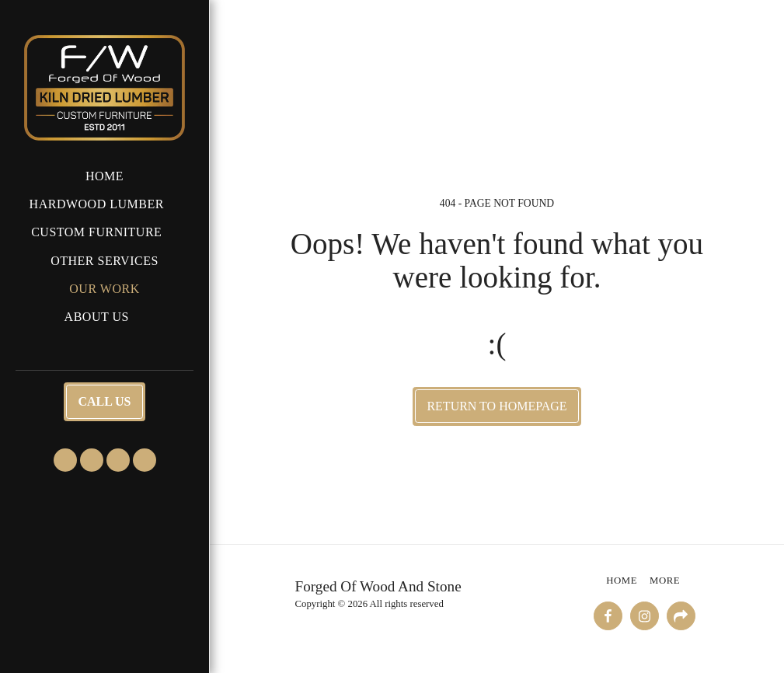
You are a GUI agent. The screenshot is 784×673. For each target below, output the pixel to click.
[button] (105, 204)
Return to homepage (497, 406)
